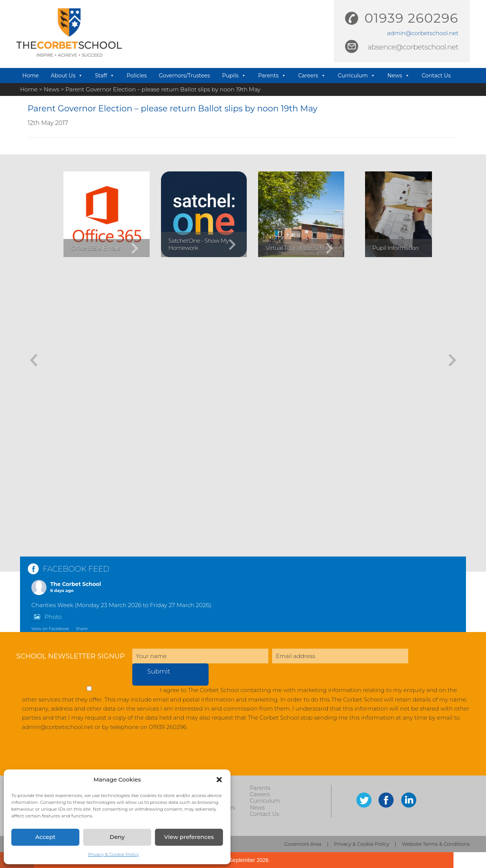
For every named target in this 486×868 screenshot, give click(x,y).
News (399, 76)
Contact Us (436, 76)
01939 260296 (412, 18)
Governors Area (303, 844)
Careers (312, 76)
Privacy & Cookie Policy (114, 854)
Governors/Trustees (184, 76)
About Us (67, 76)
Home (30, 76)
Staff (105, 76)
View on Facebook (50, 629)
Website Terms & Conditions (436, 844)
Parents (272, 76)
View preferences (189, 837)
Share (81, 629)
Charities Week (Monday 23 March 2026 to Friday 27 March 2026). (122, 605)
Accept (45, 837)
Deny (117, 837)
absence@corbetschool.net (413, 47)
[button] (219, 780)
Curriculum (357, 76)
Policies (137, 76)
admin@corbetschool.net (423, 33)
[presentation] (74, 757)
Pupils (234, 76)
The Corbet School (76, 584)
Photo (46, 617)
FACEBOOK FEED (76, 569)
